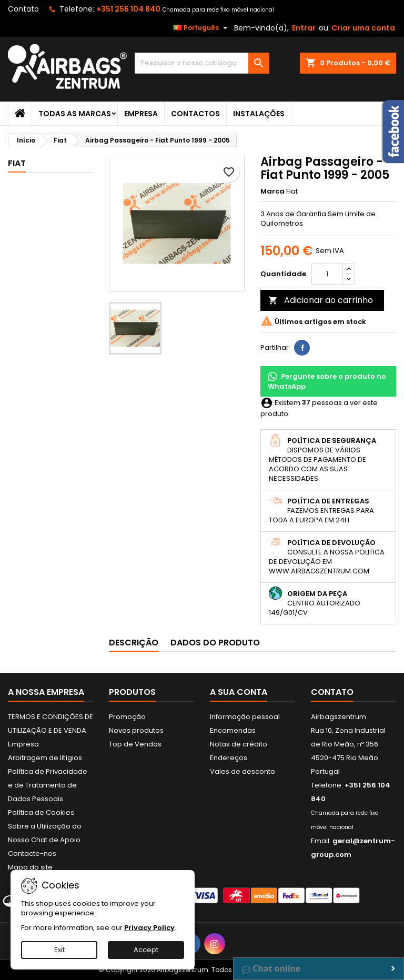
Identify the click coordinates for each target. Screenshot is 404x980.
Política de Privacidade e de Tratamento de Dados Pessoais (48, 785)
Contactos (195, 114)
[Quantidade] (327, 274)
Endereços (229, 758)
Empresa (141, 114)
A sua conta (239, 692)
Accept (146, 950)
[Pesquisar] (202, 63)
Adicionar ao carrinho (321, 300)
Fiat (17, 163)
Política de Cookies (41, 812)
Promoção (127, 717)
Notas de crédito (239, 744)
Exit (59, 950)
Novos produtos (136, 730)
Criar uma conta (363, 28)
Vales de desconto (243, 771)
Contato (23, 9)
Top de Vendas (135, 744)
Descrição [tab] (134, 643)
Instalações (259, 114)
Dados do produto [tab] (215, 643)
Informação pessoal (245, 717)
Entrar (304, 28)
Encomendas (233, 730)
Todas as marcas (75, 114)
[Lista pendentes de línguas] (201, 28)
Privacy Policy (149, 928)
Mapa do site (30, 867)
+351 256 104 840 (128, 9)
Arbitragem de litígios (45, 758)
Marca (272, 191)
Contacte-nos (32, 853)
